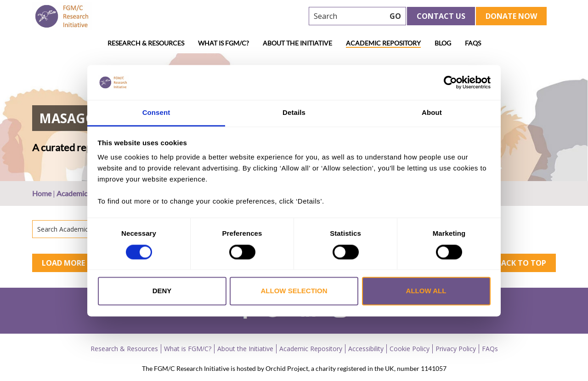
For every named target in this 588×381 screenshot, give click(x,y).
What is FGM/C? (223, 43)
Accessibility (366, 349)
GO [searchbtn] (395, 16)
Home (42, 193)
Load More (63, 263)
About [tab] (432, 113)
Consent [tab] (156, 113)
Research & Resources (146, 43)
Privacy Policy (456, 349)
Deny (162, 291)
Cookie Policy (410, 349)
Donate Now (511, 16)
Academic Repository (383, 43)
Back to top (521, 263)
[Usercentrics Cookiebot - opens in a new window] (450, 82)
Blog (443, 43)
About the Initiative (297, 43)
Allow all (426, 291)
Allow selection (294, 291)
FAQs (473, 43)
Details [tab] (294, 113)
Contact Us (441, 16)
